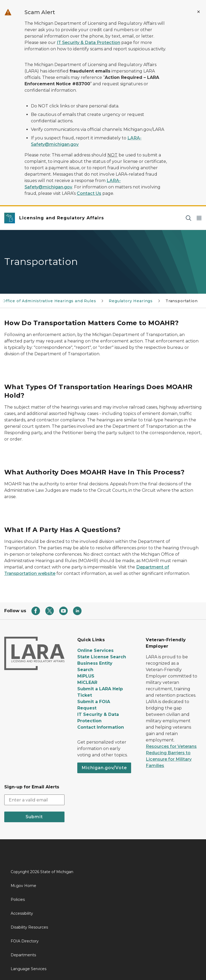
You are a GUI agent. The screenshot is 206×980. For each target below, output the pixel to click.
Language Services (29, 969)
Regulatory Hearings (131, 301)
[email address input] (34, 800)
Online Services (95, 650)
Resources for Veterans (171, 746)
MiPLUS (86, 676)
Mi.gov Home (23, 886)
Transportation (181, 301)
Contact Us (89, 193)
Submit (34, 817)
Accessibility (22, 913)
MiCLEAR (87, 682)
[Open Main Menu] (199, 218)
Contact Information (101, 727)
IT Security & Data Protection (88, 43)
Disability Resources (29, 927)
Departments (23, 955)
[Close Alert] (199, 12)
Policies (18, 900)
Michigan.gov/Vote (104, 768)
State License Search (102, 657)
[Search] (188, 218)
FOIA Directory (25, 941)
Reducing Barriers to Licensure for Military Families (169, 759)
